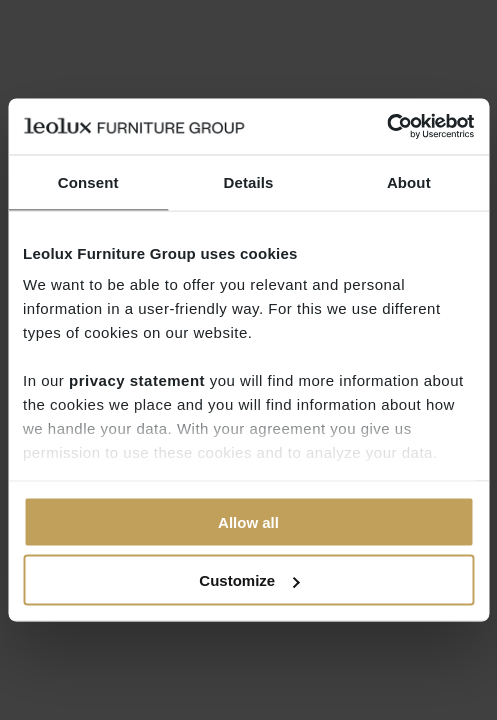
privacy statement (137, 380)
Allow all (248, 521)
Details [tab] (249, 181)
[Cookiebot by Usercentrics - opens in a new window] (386, 127)
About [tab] (409, 181)
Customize (249, 580)
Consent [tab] (88, 181)
